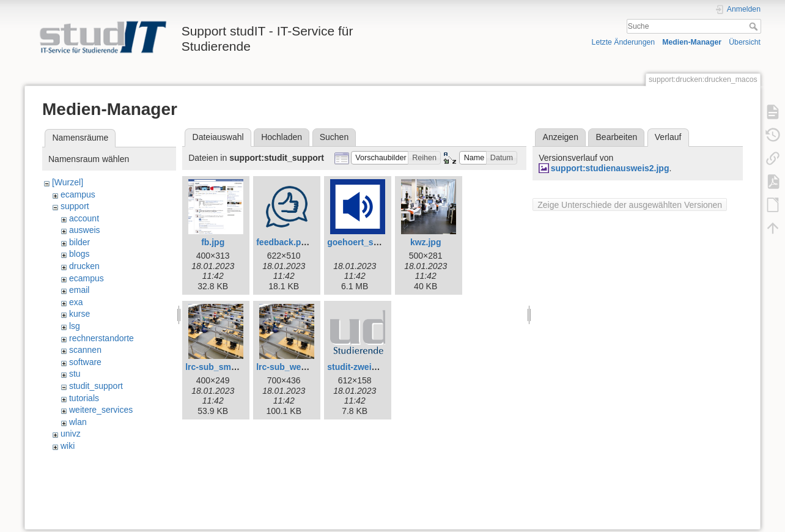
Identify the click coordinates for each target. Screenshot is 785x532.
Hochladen (282, 137)
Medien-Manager (692, 42)
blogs (79, 254)
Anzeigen (561, 137)
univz (71, 434)
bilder (79, 242)
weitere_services (101, 410)
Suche (755, 26)
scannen (85, 350)
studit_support (96, 386)
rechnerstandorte (101, 338)
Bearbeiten (617, 137)
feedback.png (284, 242)
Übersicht (745, 42)
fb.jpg (213, 242)
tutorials (84, 398)
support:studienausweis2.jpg (610, 168)
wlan (78, 422)
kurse (79, 314)
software (85, 362)
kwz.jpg (426, 242)
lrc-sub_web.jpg (289, 367)
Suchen (334, 137)
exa (76, 302)
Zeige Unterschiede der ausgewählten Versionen (630, 205)
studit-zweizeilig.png (369, 367)
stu (75, 374)
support (75, 206)
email (79, 290)
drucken (84, 266)
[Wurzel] (68, 182)
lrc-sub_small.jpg (220, 367)
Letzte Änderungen (624, 42)
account (84, 218)
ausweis (85, 230)
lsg (75, 326)
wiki (68, 446)
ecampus (78, 194)
